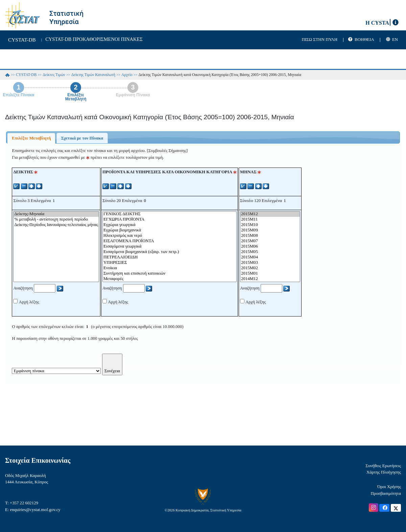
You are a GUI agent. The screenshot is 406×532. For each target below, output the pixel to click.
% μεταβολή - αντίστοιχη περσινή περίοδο (56, 220)
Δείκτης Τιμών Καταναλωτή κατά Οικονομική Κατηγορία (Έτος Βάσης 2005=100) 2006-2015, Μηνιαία (220, 75)
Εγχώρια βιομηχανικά (170, 230)
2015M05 (270, 252)
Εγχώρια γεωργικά (170, 225)
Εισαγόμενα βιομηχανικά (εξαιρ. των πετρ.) (170, 252)
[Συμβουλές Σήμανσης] (167, 151)
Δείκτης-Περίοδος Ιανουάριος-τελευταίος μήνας (56, 225)
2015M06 (270, 247)
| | (362, 40)
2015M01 (270, 274)
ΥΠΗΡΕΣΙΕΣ (170, 263)
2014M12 (270, 279)
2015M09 (270, 230)
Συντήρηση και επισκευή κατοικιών (170, 274)
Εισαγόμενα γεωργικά (170, 247)
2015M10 (270, 225)
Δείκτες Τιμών (54, 75)
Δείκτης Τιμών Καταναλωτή (93, 75)
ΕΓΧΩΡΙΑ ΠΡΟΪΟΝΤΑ (170, 220)
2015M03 (270, 263)
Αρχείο (127, 75)
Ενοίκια (170, 268)
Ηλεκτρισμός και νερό (170, 236)
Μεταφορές (170, 279)
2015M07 (270, 241)
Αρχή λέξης (29, 302)
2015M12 (270, 214)
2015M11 (270, 220)
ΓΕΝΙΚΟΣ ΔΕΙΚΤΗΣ (170, 214)
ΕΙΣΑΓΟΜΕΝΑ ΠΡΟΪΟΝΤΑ (170, 241)
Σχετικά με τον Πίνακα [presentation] (82, 138)
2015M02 (270, 268)
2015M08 (270, 236)
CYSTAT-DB (26, 75)
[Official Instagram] (374, 508)
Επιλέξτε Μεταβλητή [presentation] (31, 138)
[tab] (31, 138)
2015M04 (270, 257)
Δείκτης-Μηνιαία (56, 214)
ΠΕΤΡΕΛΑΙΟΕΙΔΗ (170, 257)
